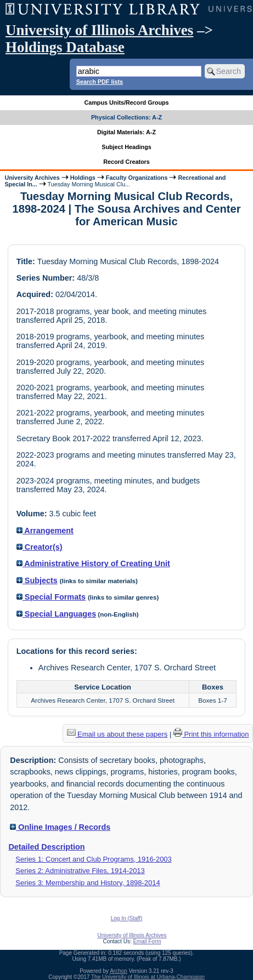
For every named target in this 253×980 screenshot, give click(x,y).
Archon (119, 971)
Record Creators (126, 162)
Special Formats (51, 597)
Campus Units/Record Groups (126, 102)
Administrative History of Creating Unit (93, 563)
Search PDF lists (100, 82)
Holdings (83, 178)
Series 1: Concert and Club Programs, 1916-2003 (93, 859)
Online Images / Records (60, 827)
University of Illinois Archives (99, 30)
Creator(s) (40, 547)
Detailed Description (46, 847)
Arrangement (45, 531)
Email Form (147, 941)
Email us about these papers (117, 734)
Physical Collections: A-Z (126, 117)
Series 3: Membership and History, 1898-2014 (88, 883)
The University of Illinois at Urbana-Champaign (148, 977)
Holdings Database (65, 47)
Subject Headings (126, 147)
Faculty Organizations (137, 178)
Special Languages (56, 614)
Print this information (211, 734)
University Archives (32, 178)
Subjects (37, 580)
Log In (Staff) (127, 918)
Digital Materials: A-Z (126, 132)
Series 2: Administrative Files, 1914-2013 (80, 871)
